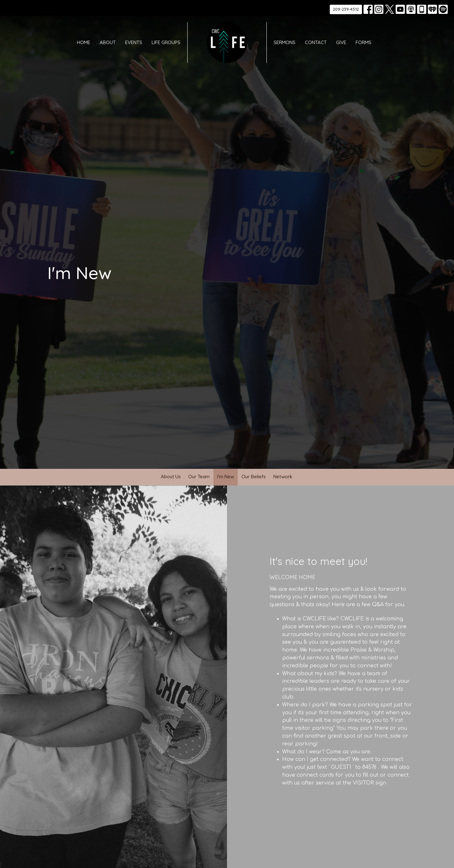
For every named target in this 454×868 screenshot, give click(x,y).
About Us (171, 477)
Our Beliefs (254, 477)
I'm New (226, 477)
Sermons (285, 42)
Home (84, 42)
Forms (364, 42)
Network (283, 477)
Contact (316, 42)
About (108, 42)
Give (341, 42)
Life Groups (166, 42)
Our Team (199, 477)
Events (134, 42)
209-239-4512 (346, 9)
